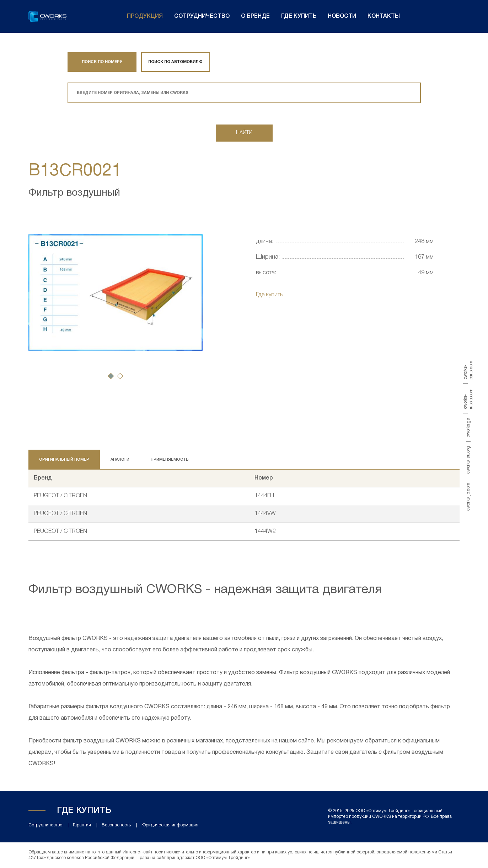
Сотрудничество (202, 16)
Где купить (299, 16)
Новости (342, 16)
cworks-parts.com (468, 370)
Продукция (145, 16)
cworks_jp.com (468, 497)
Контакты (384, 16)
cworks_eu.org (468, 460)
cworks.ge (468, 428)
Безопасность (116, 825)
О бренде (255, 16)
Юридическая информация (170, 825)
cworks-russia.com (468, 399)
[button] (111, 376)
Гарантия (82, 825)
